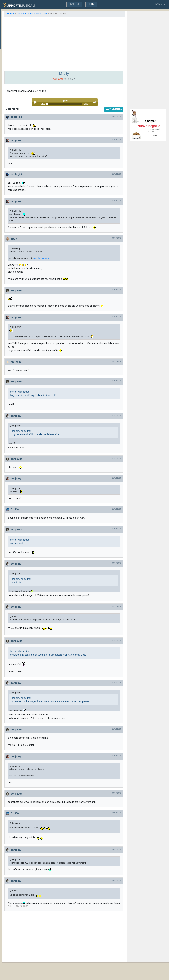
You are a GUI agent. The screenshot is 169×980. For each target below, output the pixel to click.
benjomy (50, 140)
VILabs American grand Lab (67, 14)
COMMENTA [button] (123, 109)
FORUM (75, 4)
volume (115, 102)
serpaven (51, 294)
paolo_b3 (51, 117)
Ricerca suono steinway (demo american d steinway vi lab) (17, 51)
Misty (5, 38)
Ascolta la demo (76, 262)
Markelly (50, 372)
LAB (91, 5)
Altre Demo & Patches (18, 17)
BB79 (48, 242)
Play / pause (57, 102)
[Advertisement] (86, 44)
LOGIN (159, 5)
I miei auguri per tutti (13, 33)
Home (45, 14)
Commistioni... (9, 43)
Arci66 (49, 520)
